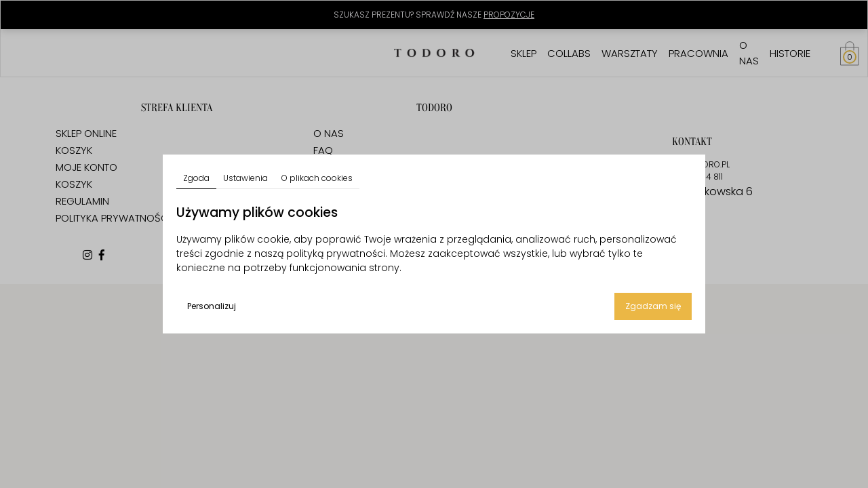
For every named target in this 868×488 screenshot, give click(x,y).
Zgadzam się (653, 306)
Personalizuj (212, 306)
